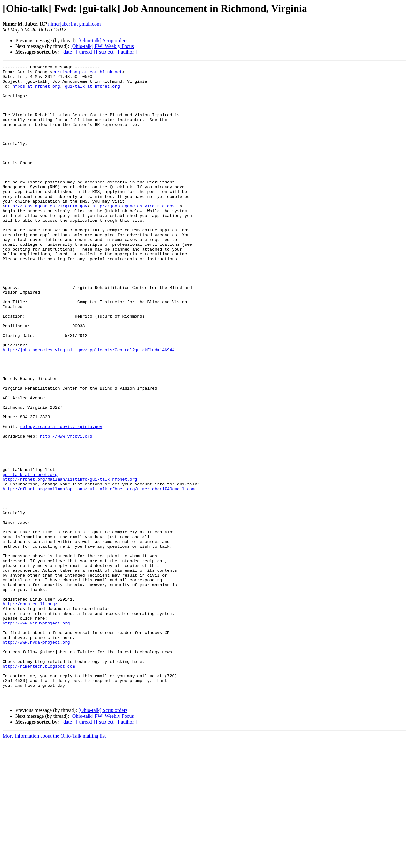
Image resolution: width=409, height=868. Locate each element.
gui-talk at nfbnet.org (92, 91)
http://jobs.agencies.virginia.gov (46, 235)
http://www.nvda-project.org (36, 758)
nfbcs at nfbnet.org (36, 91)
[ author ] (127, 52)
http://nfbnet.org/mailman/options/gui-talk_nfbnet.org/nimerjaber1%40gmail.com (99, 574)
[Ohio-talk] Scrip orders (103, 40)
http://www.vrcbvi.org (66, 511)
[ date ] (68, 52)
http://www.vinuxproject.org (36, 735)
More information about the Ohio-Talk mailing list (54, 862)
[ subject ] (106, 52)
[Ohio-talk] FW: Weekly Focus (102, 46)
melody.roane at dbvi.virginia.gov (61, 499)
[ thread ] (85, 52)
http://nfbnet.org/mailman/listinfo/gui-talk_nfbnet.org (70, 562)
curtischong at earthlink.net (87, 74)
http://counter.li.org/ (30, 712)
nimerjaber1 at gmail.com (75, 24)
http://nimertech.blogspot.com (39, 787)
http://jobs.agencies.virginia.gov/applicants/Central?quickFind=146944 (89, 407)
